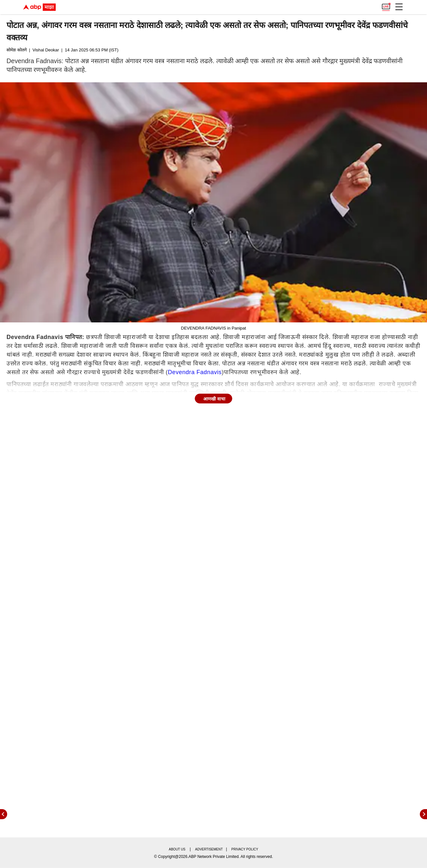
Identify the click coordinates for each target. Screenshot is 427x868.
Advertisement (209, 849)
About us (177, 849)
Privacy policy (245, 849)
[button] (399, 7)
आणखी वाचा (214, 399)
